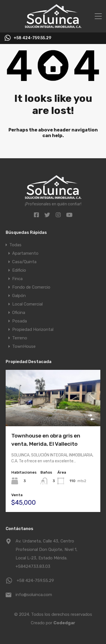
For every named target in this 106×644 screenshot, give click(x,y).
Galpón (19, 296)
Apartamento (25, 253)
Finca (17, 279)
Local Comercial (27, 304)
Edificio (19, 270)
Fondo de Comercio (31, 287)
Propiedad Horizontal (33, 329)
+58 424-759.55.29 (32, 38)
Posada (20, 321)
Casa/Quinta (24, 262)
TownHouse (24, 346)
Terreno (20, 338)
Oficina (19, 313)
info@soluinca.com (34, 595)
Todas (15, 245)
